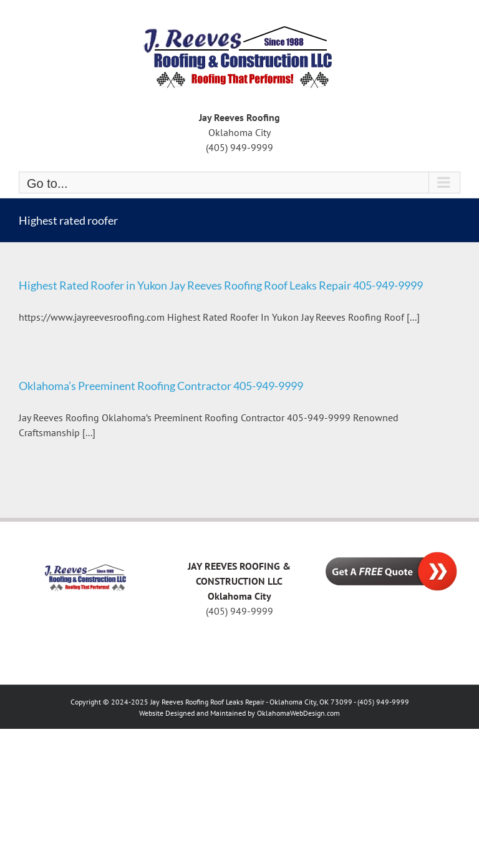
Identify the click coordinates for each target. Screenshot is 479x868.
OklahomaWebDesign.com (298, 713)
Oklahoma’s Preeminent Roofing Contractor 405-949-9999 (161, 386)
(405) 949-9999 (239, 611)
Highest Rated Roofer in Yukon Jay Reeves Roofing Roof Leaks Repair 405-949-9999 (221, 285)
